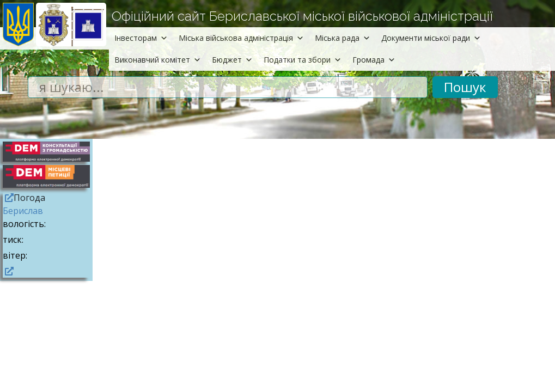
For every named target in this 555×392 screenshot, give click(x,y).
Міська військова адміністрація (241, 38)
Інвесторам (141, 38)
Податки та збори (303, 60)
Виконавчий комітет (158, 60)
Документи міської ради (431, 38)
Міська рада (343, 38)
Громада (374, 60)
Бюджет (232, 60)
